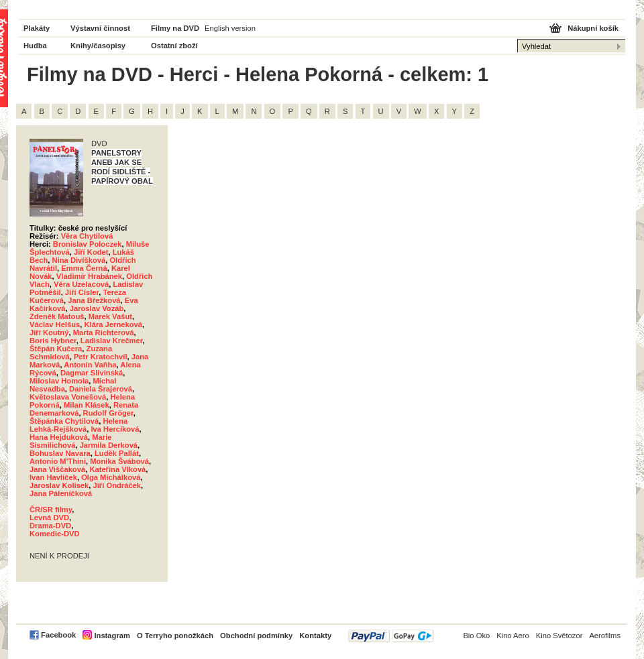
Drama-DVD (50, 526)
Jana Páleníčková (61, 493)
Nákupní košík (593, 28)
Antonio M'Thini (58, 461)
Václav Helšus (55, 324)
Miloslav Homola (59, 381)
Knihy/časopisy (98, 46)
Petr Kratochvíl (101, 357)
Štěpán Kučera (56, 349)
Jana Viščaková (57, 469)
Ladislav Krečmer (112, 341)
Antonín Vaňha (90, 365)
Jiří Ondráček (117, 485)
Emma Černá (84, 268)
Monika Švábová (119, 461)
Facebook (58, 635)
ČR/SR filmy (51, 510)
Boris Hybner (53, 341)
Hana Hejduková (59, 437)
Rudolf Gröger (108, 413)
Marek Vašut (110, 316)
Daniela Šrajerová (101, 389)
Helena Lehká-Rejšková (78, 425)
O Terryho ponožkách (175, 636)
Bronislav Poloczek (88, 244)
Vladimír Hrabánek (89, 276)
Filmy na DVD (175, 28)
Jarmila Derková (109, 445)
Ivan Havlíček (53, 477)
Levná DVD (49, 518)
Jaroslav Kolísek (59, 485)
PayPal (391, 636)
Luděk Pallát (117, 453)
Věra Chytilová (87, 236)
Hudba (35, 46)
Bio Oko (476, 636)
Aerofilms (605, 636)
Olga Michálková (111, 477)
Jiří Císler (82, 292)
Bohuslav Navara (60, 453)
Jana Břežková (94, 300)
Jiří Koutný (49, 333)
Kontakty (315, 636)
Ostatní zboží (174, 46)
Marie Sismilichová (71, 441)
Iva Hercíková (115, 429)
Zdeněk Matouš (57, 316)
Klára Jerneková (113, 324)
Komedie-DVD (55, 534)
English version (230, 28)
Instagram (112, 636)
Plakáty (37, 28)
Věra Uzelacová (81, 284)
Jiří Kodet (91, 252)
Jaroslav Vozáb (97, 308)
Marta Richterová (104, 333)
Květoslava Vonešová (68, 397)
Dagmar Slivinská (92, 373)
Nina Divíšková (79, 260)
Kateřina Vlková (117, 469)
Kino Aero (513, 636)
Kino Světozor (559, 636)
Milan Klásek (87, 405)
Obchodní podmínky (256, 636)
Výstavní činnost (100, 28)
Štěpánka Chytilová (64, 421)
